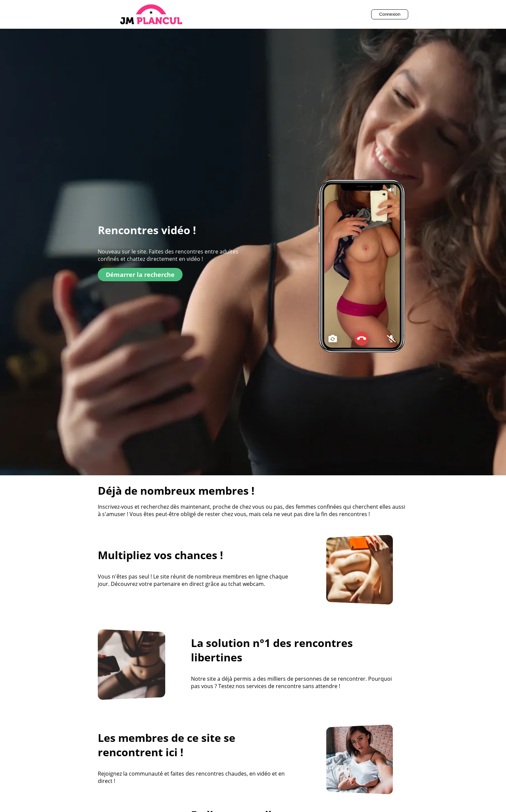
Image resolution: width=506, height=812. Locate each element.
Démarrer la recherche (140, 275)
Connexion (390, 14)
